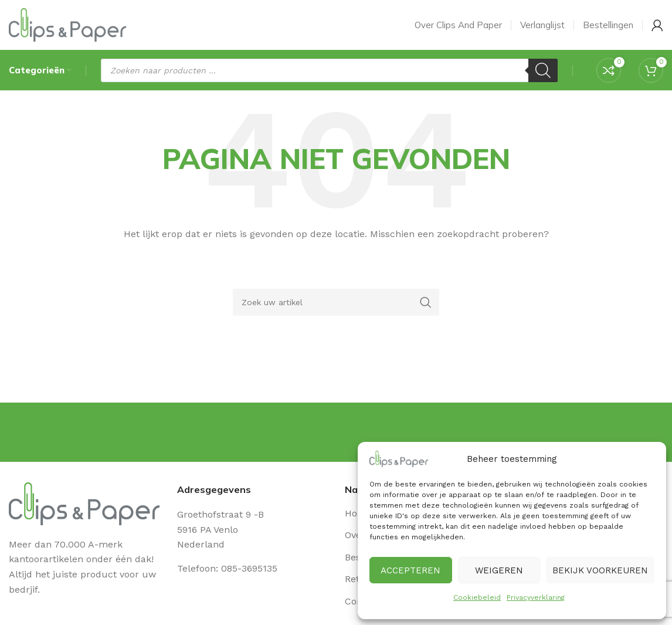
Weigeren (499, 570)
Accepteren (410, 570)
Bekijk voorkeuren (600, 570)
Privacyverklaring (536, 597)
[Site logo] (67, 26)
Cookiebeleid (477, 597)
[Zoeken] (543, 73)
